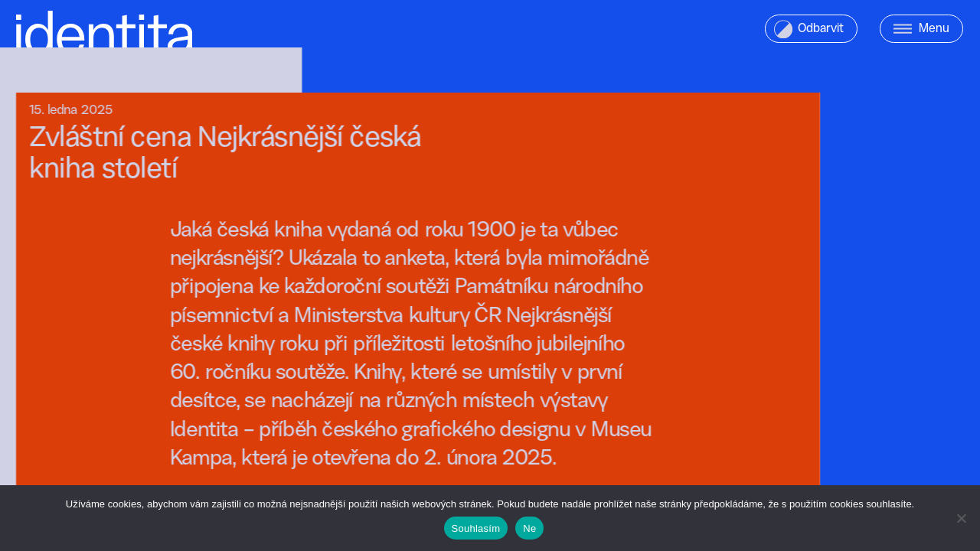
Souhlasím (476, 528)
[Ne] (961, 518)
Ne (529, 528)
